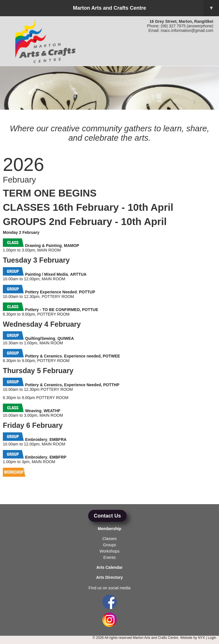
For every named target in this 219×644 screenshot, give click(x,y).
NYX (201, 638)
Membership (109, 529)
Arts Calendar (109, 567)
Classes (109, 539)
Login (212, 638)
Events (110, 557)
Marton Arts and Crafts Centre (146, 8)
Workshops (109, 551)
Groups (109, 545)
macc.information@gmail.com (187, 30)
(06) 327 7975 (173, 26)
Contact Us (107, 516)
